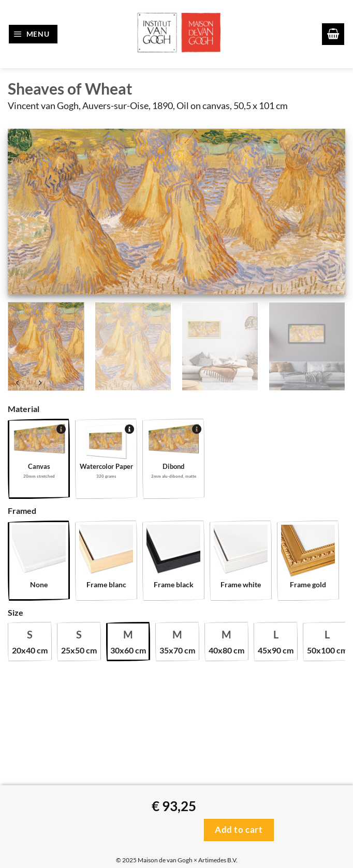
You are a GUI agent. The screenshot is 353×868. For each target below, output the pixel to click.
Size (16, 612)
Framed (22, 511)
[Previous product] (40, 384)
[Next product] (18, 384)
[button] (33, 34)
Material (24, 409)
